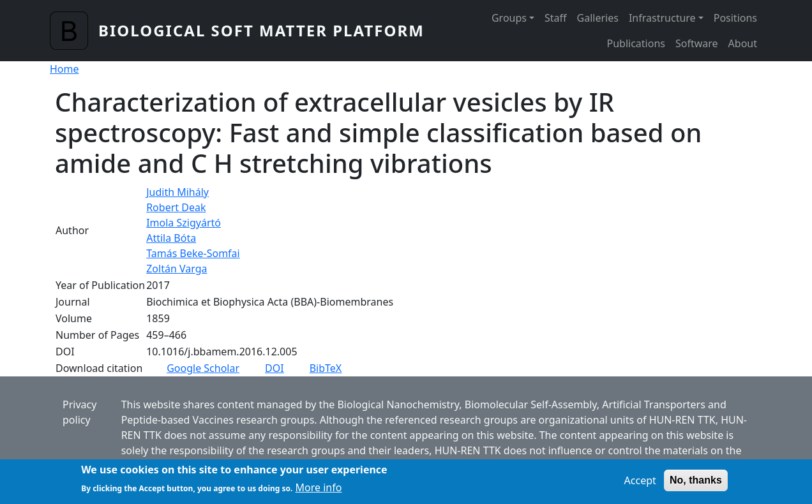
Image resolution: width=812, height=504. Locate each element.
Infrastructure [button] (662, 18)
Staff (556, 18)
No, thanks (696, 483)
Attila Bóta (171, 238)
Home (64, 69)
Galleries (598, 18)
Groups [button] (509, 18)
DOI (274, 368)
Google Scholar (203, 368)
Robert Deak (176, 207)
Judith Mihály (177, 192)
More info (319, 491)
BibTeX (326, 368)
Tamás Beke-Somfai (193, 253)
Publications (636, 43)
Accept (640, 484)
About (743, 43)
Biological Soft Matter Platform (261, 30)
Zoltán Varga (177, 269)
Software (697, 43)
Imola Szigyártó (184, 223)
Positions (735, 18)
